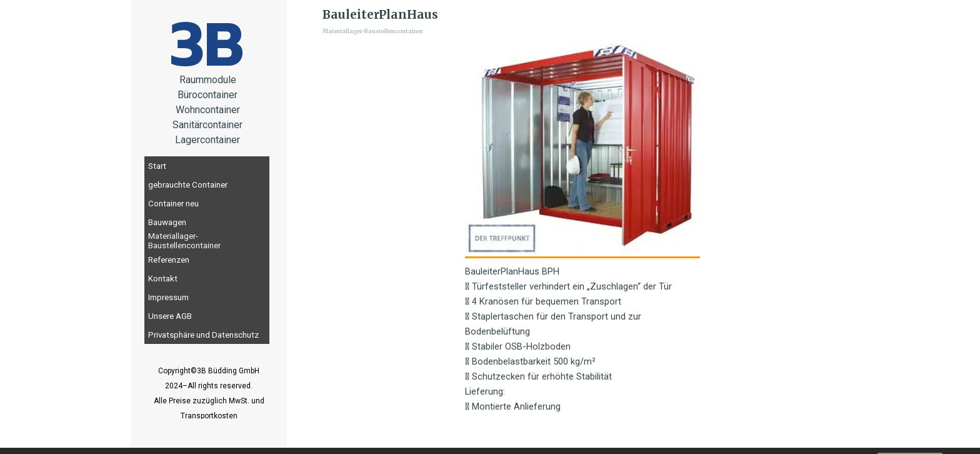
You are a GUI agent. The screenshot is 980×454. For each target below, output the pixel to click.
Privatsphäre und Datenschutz (203, 335)
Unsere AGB (170, 316)
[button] (582, 151)
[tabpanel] (209, 400)
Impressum (168, 297)
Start (157, 166)
